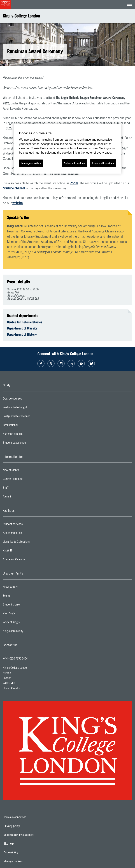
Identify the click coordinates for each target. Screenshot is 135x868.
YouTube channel (14, 189)
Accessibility (23, 853)
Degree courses (27, 400)
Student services (27, 525)
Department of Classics (22, 328)
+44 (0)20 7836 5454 (15, 659)
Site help (21, 844)
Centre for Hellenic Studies (25, 322)
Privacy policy (24, 826)
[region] (67, 149)
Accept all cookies (103, 163)
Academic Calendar (29, 560)
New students (25, 471)
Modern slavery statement (31, 835)
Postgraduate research (31, 417)
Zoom (74, 183)
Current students (27, 480)
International (25, 426)
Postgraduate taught (29, 408)
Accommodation (27, 534)
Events (21, 597)
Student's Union (26, 605)
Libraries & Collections (31, 543)
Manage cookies (25, 861)
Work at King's (25, 623)
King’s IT (22, 551)
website (18, 203)
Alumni (21, 497)
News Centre (25, 588)
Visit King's (23, 614)
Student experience (29, 444)
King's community (27, 632)
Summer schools (27, 435)
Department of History (22, 334)
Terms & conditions (27, 817)
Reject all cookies (74, 163)
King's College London (21, 16)
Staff (20, 489)
